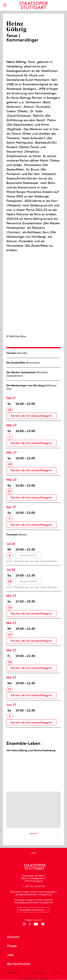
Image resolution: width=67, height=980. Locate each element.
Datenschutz (37, 972)
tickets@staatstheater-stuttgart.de (34, 902)
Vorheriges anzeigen (7, 833)
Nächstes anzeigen (57, 833)
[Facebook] (30, 924)
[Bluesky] (43, 924)
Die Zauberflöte (16, 363)
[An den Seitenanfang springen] (34, 853)
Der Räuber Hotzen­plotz (21, 372)
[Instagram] (24, 924)
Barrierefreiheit (19, 964)
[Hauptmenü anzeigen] (5, 5)
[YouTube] (36, 924)
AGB (57, 972)
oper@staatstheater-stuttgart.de (33, 894)
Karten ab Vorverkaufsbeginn (31, 416)
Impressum (13, 972)
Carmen (11, 353)
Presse (12, 946)
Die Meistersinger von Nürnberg (26, 385)
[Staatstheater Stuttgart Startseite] (33, 5)
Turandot (12, 535)
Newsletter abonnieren (32, 910)
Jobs (10, 955)
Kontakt (13, 937)
